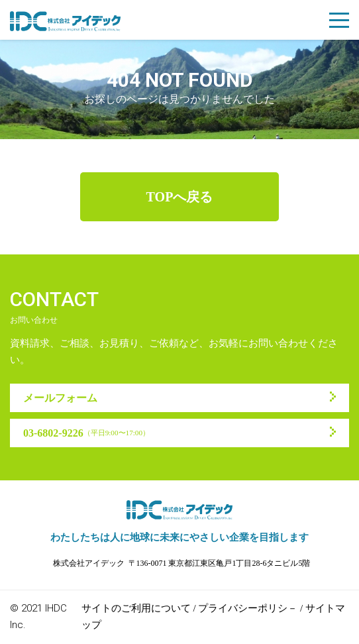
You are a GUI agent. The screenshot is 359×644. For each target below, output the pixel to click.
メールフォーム (60, 398)
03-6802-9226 (86, 433)
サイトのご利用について (136, 608)
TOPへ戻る (180, 197)
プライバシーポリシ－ (248, 608)
